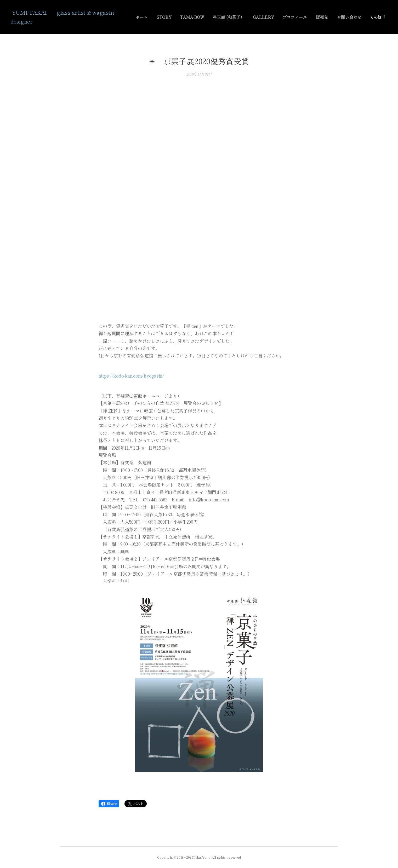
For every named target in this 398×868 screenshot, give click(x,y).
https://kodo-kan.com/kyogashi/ (132, 376)
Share (109, 804)
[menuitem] (153, 17)
